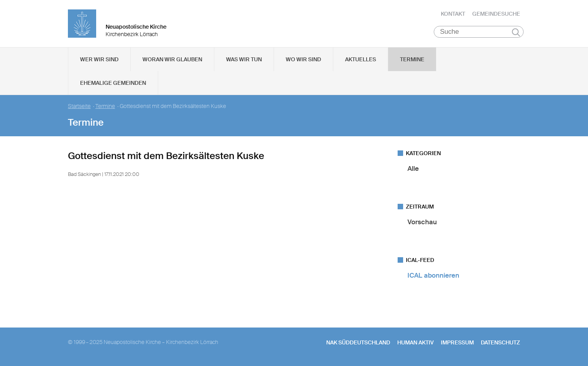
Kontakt (453, 14)
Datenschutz (500, 342)
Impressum (457, 342)
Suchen (516, 32)
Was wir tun (244, 59)
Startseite (79, 106)
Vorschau (422, 222)
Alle (413, 168)
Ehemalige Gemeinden (113, 83)
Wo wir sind (303, 59)
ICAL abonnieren (433, 275)
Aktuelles (361, 59)
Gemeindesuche (496, 14)
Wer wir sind (99, 59)
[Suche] (479, 32)
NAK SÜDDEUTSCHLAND (358, 342)
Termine (412, 59)
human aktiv (415, 342)
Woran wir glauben (172, 59)
